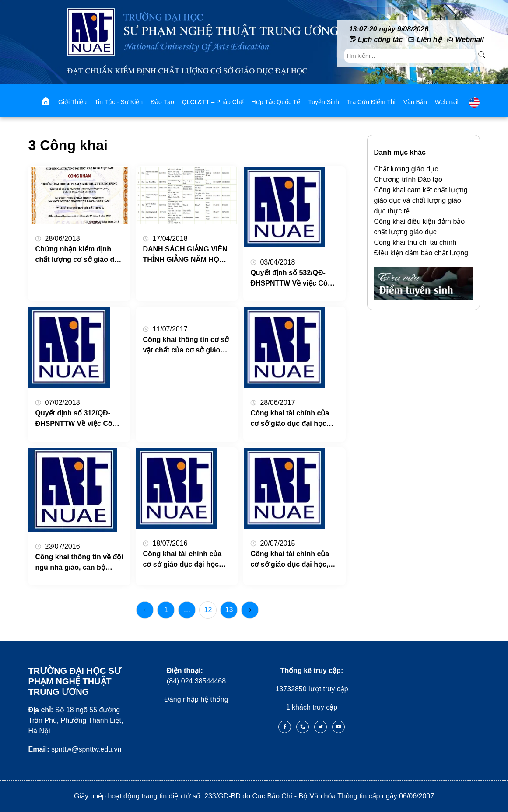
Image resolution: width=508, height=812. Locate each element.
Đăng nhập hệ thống (196, 699)
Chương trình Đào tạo (408, 179)
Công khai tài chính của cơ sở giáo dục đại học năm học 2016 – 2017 (290, 419)
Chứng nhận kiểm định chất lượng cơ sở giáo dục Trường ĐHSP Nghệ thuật (79, 255)
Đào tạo (162, 102)
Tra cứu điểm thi (371, 102)
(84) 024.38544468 (196, 676)
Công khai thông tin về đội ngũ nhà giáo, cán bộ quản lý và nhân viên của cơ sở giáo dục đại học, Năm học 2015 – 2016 (79, 563)
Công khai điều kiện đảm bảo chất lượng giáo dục (420, 227)
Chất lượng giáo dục (406, 169)
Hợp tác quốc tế (276, 102)
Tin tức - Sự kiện (119, 102)
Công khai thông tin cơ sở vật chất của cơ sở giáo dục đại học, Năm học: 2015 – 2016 (186, 346)
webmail (447, 102)
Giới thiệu (72, 102)
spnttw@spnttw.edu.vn (75, 749)
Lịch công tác (380, 40)
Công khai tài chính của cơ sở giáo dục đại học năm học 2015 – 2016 (182, 560)
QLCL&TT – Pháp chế (213, 102)
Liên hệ (429, 40)
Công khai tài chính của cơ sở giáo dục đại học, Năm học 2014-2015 (290, 560)
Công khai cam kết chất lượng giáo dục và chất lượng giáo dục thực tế (421, 200)
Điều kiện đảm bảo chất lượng (421, 253)
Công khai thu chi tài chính (415, 242)
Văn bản (415, 102)
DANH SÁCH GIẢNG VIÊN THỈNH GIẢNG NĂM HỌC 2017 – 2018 (185, 255)
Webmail (470, 40)
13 (229, 610)
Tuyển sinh (324, 102)
